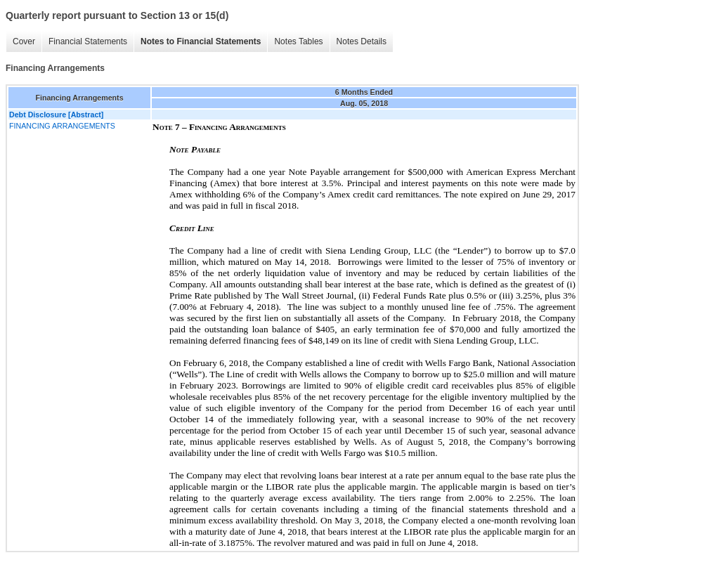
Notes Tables (298, 41)
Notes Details (362, 41)
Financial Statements (88, 41)
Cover (24, 41)
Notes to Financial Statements (201, 41)
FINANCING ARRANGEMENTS (62, 126)
